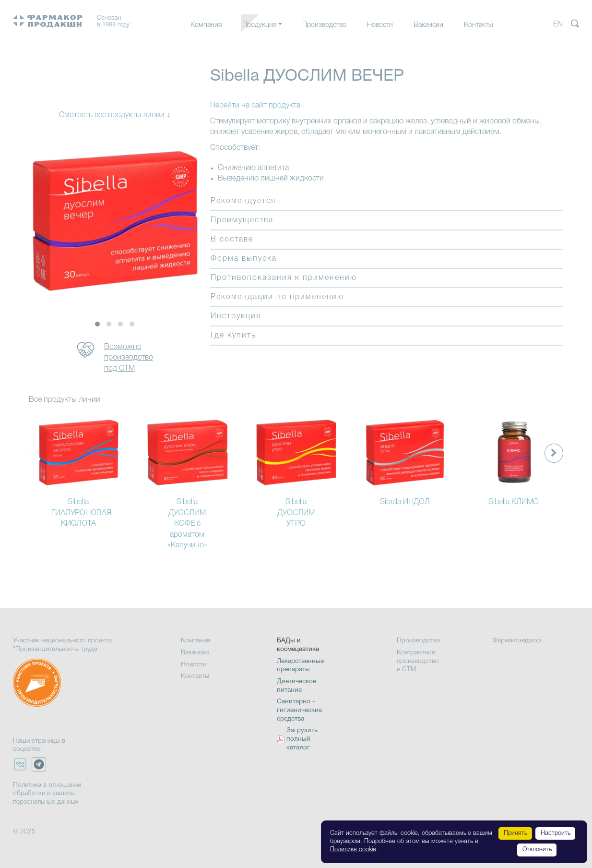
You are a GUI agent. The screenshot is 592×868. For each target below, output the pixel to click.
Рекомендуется (243, 201)
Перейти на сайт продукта (255, 106)
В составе (232, 240)
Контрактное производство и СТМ (418, 661)
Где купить (233, 336)
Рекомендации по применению (277, 297)
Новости (380, 25)
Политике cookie (353, 850)
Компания (206, 25)
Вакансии (428, 25)
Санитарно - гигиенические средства (299, 710)
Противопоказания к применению (284, 278)
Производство (324, 25)
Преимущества (242, 220)
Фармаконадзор (517, 641)
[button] (97, 324)
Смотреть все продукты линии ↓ (115, 115)
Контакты (479, 25)
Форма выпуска (244, 259)
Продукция (259, 25)
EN (558, 24)
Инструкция (236, 316)
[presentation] (554, 453)
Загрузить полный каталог (302, 739)
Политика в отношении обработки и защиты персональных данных (47, 794)
